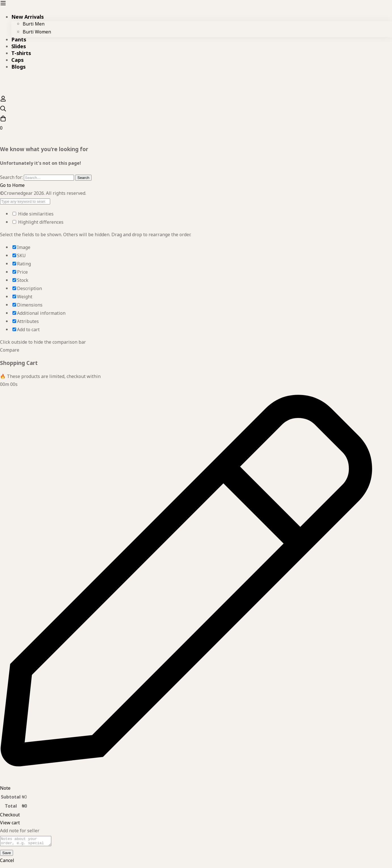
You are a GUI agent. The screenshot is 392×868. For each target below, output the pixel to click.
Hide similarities (33, 215)
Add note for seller (20, 832)
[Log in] (3, 101)
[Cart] (196, 124)
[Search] (196, 110)
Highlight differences (38, 223)
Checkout (10, 816)
